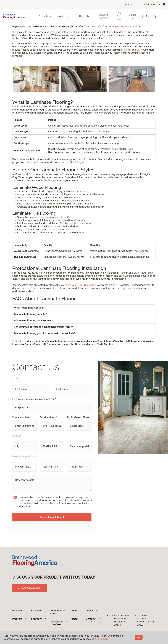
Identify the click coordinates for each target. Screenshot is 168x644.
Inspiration (39, 619)
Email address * (48, 417)
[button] (152, 5)
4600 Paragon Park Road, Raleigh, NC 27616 (122, 620)
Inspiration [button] (65, 16)
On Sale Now (119, 16)
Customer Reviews (104, 16)
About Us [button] (85, 16)
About (76, 619)
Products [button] (45, 16)
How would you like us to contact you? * (35, 399)
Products (20, 619)
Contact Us (133, 16)
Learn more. (102, 639)
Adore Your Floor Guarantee (80, 285)
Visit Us (128, 5)
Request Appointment (52, 517)
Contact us (18, 341)
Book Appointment (30, 588)
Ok (139, 637)
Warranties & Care (59, 623)
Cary (139, 50)
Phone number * (21, 417)
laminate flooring (93, 26)
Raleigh (127, 50)
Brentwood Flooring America (124, 26)
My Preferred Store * (79, 417)
